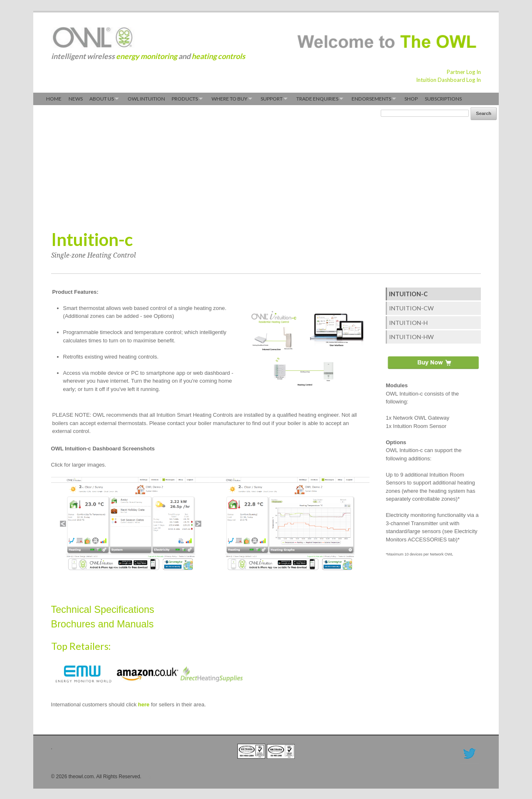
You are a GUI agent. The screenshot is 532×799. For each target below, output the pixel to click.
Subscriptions (443, 99)
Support (272, 99)
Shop (411, 99)
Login (149, 777)
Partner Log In (464, 72)
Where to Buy (229, 99)
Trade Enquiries (317, 99)
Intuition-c (408, 294)
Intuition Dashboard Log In (448, 80)
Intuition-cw (411, 308)
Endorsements (371, 99)
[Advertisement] (203, 165)
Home (54, 99)
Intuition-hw (411, 337)
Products (185, 99)
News (76, 99)
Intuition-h (408, 323)
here (144, 704)
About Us (102, 99)
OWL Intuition (146, 99)
